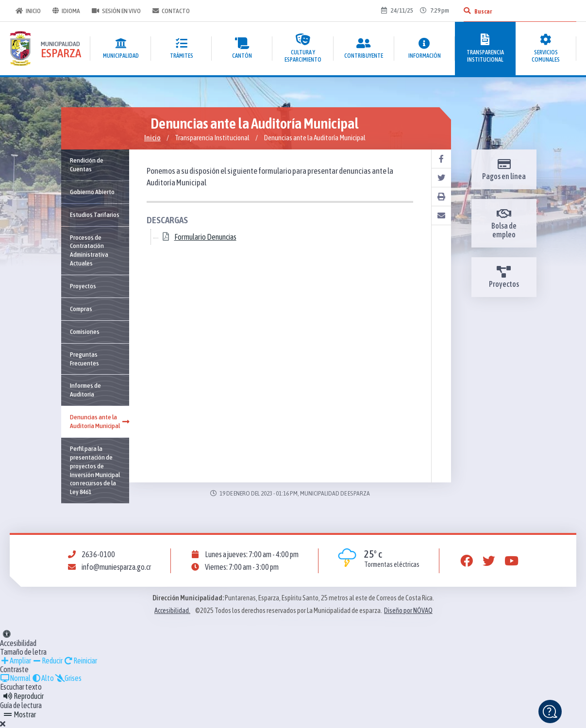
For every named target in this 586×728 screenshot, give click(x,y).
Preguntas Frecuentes (84, 359)
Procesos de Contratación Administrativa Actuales (89, 250)
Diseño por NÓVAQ (408, 611)
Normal (15, 678)
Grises (68, 678)
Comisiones (85, 331)
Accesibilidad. (172, 611)
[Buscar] (467, 11)
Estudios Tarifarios (95, 215)
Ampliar (16, 661)
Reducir (47, 661)
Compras (81, 309)
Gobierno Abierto (92, 192)
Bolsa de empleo (504, 223)
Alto (43, 678)
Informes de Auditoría (85, 390)
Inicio (28, 11)
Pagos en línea (504, 169)
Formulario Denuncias (205, 237)
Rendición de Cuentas (87, 165)
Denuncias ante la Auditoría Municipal (100, 421)
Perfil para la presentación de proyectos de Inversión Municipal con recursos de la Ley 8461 (95, 470)
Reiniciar (80, 661)
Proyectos (83, 286)
